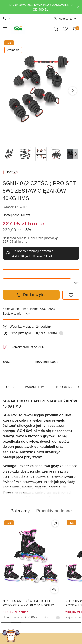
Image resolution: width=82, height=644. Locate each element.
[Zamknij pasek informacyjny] (77, 7)
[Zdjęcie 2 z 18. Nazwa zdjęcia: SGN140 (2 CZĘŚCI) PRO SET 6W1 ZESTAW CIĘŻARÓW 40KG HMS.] (25, 154)
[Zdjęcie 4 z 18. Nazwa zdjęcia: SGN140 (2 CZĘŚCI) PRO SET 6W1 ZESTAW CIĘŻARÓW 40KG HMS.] (57, 154)
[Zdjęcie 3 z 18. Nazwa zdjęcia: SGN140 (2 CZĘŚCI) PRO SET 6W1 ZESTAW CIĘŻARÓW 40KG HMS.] (41, 154)
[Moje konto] (65, 19)
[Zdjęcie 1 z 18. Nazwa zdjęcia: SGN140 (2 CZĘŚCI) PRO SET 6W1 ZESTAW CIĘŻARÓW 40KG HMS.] (10, 154)
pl (7, 19)
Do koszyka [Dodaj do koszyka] (31, 295)
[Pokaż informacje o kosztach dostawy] (61, 333)
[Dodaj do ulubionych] (71, 295)
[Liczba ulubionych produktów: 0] (65, 29)
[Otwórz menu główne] (5, 29)
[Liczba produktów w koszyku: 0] (74, 29)
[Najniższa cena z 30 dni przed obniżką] (58, 617)
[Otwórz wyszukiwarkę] (56, 29)
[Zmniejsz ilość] (6, 283)
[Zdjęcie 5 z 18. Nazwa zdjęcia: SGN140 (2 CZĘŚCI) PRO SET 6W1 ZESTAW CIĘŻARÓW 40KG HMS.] (72, 154)
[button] (73, 91)
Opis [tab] (10, 387)
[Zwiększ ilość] (68, 283)
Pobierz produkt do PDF (23, 347)
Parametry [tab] (34, 387)
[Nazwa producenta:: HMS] (10, 172)
